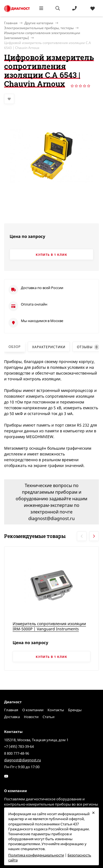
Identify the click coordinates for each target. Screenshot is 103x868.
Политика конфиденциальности (36, 855)
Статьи (48, 717)
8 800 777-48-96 (17, 753)
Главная (11, 710)
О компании (33, 710)
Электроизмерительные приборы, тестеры (39, 28)
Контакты (56, 710)
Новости (31, 717)
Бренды (75, 710)
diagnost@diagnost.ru (23, 760)
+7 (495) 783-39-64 (19, 746)
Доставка (12, 717)
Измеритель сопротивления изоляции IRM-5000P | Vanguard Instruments (49, 626)
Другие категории (39, 23)
